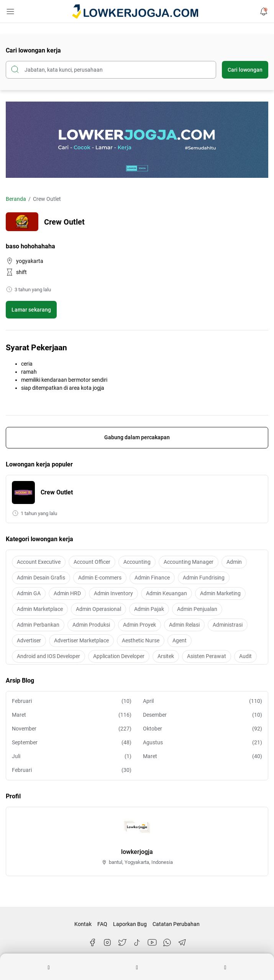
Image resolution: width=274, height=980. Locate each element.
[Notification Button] (264, 11)
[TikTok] (137, 942)
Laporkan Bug (130, 924)
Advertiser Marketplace (81, 640)
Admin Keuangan (167, 593)
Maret (72, 715)
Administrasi (228, 625)
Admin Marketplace (40, 609)
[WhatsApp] (167, 942)
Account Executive (39, 562)
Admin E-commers (100, 578)
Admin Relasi (184, 625)
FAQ (102, 924)
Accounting (137, 562)
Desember (203, 715)
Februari (72, 701)
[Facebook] (92, 942)
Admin (234, 562)
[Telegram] (182, 942)
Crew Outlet (57, 492)
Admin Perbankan (38, 625)
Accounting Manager (189, 562)
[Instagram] (107, 942)
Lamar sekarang (31, 310)
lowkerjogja (137, 852)
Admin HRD (67, 593)
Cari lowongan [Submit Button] (245, 70)
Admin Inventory (113, 593)
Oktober (203, 729)
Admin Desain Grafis (41, 578)
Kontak (83, 924)
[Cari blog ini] (111, 70)
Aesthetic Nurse (141, 640)
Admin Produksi (91, 625)
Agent (180, 640)
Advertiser (29, 640)
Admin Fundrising (204, 578)
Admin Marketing (220, 593)
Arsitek (166, 656)
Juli (72, 756)
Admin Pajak (149, 609)
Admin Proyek (139, 625)
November (72, 729)
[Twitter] (122, 942)
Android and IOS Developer (48, 656)
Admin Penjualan (197, 609)
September (72, 743)
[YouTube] (152, 942)
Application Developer (119, 656)
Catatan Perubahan (176, 924)
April (203, 701)
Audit (245, 656)
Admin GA (29, 593)
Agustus (203, 743)
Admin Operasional (98, 609)
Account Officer (92, 562)
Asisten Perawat (207, 656)
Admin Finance (152, 578)
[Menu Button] (10, 11)
